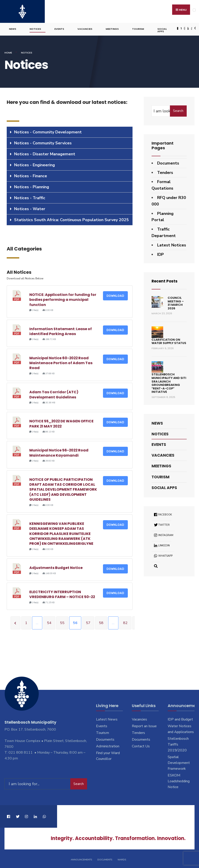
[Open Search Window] (195, 28)
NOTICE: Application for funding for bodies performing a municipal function (63, 299)
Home (8, 52)
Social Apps (162, 29)
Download (115, 295)
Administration (108, 746)
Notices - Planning (32, 186)
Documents (168, 162)
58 (101, 622)
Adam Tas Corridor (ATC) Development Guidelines (54, 394)
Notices (35, 28)
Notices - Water (30, 208)
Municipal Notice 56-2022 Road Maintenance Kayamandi (59, 452)
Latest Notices (172, 244)
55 (62, 622)
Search (178, 110)
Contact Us (141, 746)
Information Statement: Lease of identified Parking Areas (61, 330)
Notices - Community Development (48, 131)
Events (59, 28)
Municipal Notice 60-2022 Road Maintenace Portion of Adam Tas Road (61, 362)
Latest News (107, 719)
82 (125, 622)
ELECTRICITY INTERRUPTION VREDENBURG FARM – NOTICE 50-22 (62, 594)
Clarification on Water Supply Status (169, 341)
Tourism (138, 28)
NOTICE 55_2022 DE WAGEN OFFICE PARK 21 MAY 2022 (62, 423)
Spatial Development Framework (179, 762)
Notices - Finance (31, 175)
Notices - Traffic (30, 197)
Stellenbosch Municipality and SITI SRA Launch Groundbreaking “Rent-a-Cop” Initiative (169, 382)
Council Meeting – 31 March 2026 (176, 302)
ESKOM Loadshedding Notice (179, 780)
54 (49, 622)
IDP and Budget (180, 719)
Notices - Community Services (43, 142)
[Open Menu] (194, 10)
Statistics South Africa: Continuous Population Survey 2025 (71, 219)
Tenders (165, 172)
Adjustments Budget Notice (56, 567)
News (13, 28)
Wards (122, 859)
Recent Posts (165, 280)
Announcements (81, 859)
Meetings (112, 28)
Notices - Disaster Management (45, 153)
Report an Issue (144, 725)
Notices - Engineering (34, 164)
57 (88, 622)
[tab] (70, 131)
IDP (160, 254)
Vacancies (85, 28)
